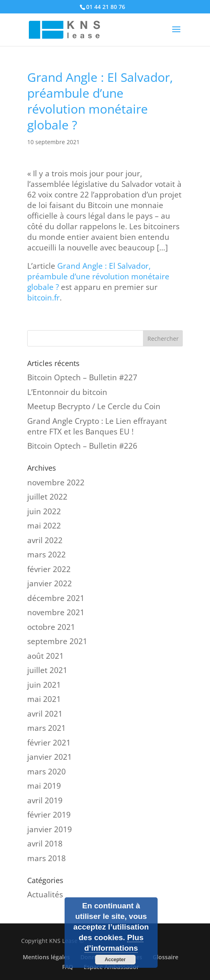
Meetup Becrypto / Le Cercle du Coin (94, 406)
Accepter (115, 960)
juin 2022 (44, 511)
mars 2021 (47, 728)
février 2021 (49, 743)
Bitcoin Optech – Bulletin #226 (82, 446)
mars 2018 (47, 858)
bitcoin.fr (43, 298)
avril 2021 (45, 714)
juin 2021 (44, 685)
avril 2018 (45, 844)
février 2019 (49, 815)
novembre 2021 (56, 612)
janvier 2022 (50, 583)
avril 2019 (45, 800)
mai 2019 (44, 786)
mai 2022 (44, 526)
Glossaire (166, 957)
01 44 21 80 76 (106, 7)
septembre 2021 (57, 641)
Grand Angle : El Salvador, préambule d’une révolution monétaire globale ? (98, 276)
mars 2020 (47, 772)
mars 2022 (47, 555)
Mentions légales (46, 957)
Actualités (45, 894)
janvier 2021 (50, 757)
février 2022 (49, 569)
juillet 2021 (47, 670)
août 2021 (45, 656)
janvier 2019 (50, 829)
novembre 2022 (56, 482)
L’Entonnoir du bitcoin (67, 392)
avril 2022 (45, 540)
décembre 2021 (56, 598)
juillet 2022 (47, 497)
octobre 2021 (51, 627)
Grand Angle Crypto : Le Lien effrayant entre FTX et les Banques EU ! (97, 426)
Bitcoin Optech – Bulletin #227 (82, 377)
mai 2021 (44, 699)
